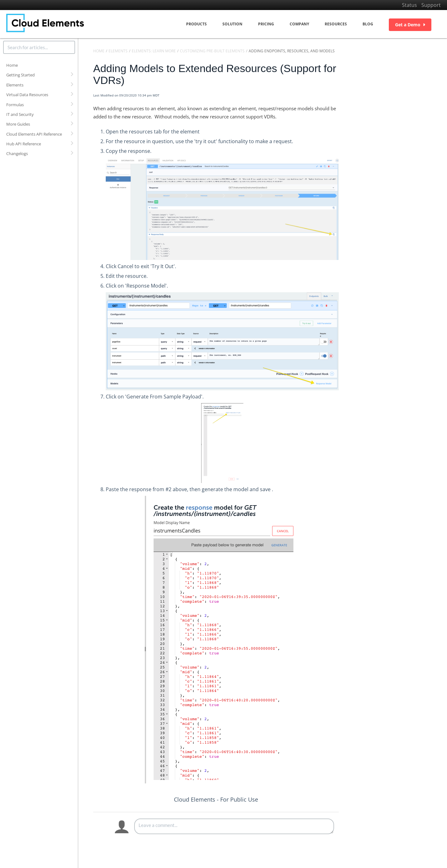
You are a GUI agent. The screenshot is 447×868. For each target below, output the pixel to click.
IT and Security (20, 114)
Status (409, 5)
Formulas (15, 105)
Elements (15, 85)
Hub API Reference (24, 144)
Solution (232, 24)
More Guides (18, 124)
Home (12, 65)
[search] (39, 47)
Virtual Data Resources (27, 95)
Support (431, 5)
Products (196, 24)
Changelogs (17, 153)
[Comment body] (234, 826)
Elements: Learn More (154, 51)
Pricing (266, 24)
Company (299, 24)
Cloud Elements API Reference (34, 134)
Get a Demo (410, 25)
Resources (336, 24)
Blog (368, 24)
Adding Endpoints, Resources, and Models (292, 51)
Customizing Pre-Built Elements (212, 51)
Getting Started (20, 75)
